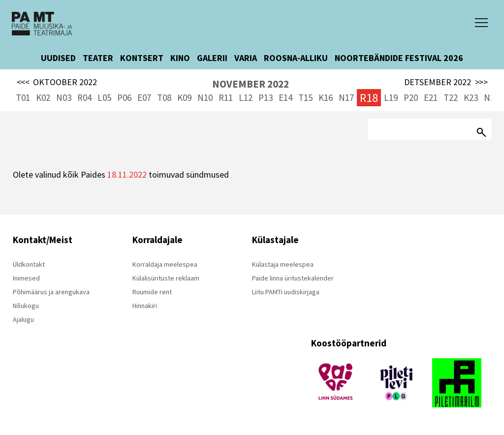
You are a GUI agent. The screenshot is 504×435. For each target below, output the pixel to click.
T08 (164, 97)
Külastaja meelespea (283, 264)
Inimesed (26, 278)
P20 (411, 97)
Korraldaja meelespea (165, 264)
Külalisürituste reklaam (166, 278)
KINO (180, 58)
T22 (451, 97)
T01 (23, 97)
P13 (266, 97)
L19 (391, 97)
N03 (64, 97)
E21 (431, 97)
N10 (205, 97)
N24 (491, 97)
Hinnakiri (145, 306)
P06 (124, 97)
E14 (285, 97)
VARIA (246, 58)
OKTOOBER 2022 (57, 82)
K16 (326, 97)
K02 (43, 97)
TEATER (98, 58)
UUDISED (58, 58)
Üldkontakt (29, 264)
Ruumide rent (152, 292)
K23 (471, 97)
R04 (84, 97)
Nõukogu (26, 306)
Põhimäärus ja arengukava (51, 292)
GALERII (212, 58)
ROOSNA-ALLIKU (296, 58)
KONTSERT (142, 58)
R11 (226, 97)
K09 (184, 97)
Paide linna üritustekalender (293, 278)
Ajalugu (23, 319)
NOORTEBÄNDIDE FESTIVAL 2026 (399, 58)
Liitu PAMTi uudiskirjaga (286, 292)
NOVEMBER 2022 (251, 84)
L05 (104, 97)
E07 (144, 97)
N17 (346, 97)
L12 (246, 97)
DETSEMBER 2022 (446, 82)
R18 (369, 98)
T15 (305, 97)
